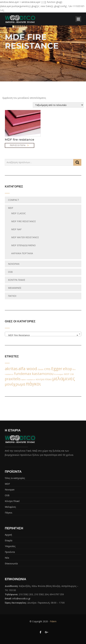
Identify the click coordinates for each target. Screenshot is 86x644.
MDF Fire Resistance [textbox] (42, 335)
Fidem (53, 621)
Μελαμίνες (15, 288)
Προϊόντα (10, 552)
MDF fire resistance (20, 140)
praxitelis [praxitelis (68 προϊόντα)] (13, 379)
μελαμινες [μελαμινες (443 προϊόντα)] (64, 378)
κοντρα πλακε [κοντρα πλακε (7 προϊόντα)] (44, 379)
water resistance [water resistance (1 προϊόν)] (28, 380)
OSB (10, 272)
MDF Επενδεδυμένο (23, 245)
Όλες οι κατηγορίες (15, 478)
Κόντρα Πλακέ (17, 280)
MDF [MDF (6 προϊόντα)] (67, 374)
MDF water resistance (25, 237)
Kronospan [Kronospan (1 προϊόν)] (59, 374)
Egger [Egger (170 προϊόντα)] (57, 369)
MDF (11, 208)
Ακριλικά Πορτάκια (22, 253)
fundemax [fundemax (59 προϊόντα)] (23, 374)
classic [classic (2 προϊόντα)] (41, 369)
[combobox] (43, 334)
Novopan (14, 264)
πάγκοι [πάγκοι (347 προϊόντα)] (33, 384)
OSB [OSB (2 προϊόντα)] (72, 374)
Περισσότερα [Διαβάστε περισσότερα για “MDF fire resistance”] (18, 145)
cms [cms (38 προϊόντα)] (47, 369)
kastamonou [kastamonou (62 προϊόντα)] (43, 374)
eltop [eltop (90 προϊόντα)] (67, 369)
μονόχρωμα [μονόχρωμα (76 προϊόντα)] (15, 384)
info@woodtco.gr (21, 598)
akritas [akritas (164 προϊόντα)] (11, 369)
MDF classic (19, 213)
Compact (14, 200)
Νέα (7, 558)
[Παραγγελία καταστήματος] (58, 105)
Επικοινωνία (11, 563)
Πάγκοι (12, 296)
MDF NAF (16, 229)
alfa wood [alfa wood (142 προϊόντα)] (28, 369)
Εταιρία (9, 540)
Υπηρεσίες (10, 546)
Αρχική (8, 535)
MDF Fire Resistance (23, 221)
